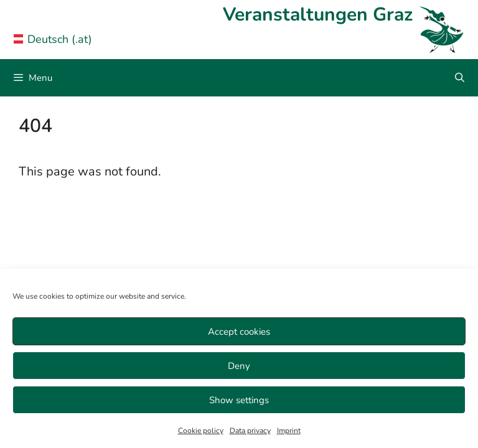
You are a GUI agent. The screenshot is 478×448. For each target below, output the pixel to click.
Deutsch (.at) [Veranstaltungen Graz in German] (53, 39)
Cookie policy (201, 431)
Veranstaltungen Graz (318, 15)
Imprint (289, 431)
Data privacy (250, 431)
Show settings (239, 400)
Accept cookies (239, 332)
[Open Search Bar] (460, 78)
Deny (239, 366)
